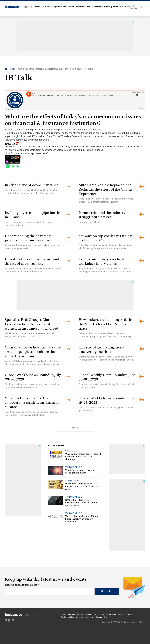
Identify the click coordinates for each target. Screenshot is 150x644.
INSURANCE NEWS (72, 481)
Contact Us (129, 7)
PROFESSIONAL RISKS (74, 467)
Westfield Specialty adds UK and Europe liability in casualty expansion (82, 519)
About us (80, 617)
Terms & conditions (84, 614)
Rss (106, 617)
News (38, 7)
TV (43, 7)
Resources (81, 7)
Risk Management (54, 7)
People (63, 614)
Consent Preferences (126, 614)
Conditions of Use (67, 617)
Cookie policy (111, 614)
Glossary (72, 614)
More (75, 428)
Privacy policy (99, 614)
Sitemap (99, 617)
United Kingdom (133, 8)
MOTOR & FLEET (71, 451)
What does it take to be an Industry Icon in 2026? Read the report (82, 486)
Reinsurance (69, 7)
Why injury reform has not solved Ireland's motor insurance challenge (83, 457)
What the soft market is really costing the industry (81, 471)
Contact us (89, 617)
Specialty (108, 7)
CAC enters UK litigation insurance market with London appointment (81, 503)
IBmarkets (118, 7)
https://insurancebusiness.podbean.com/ (27, 153)
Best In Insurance (95, 7)
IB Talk (13, 69)
